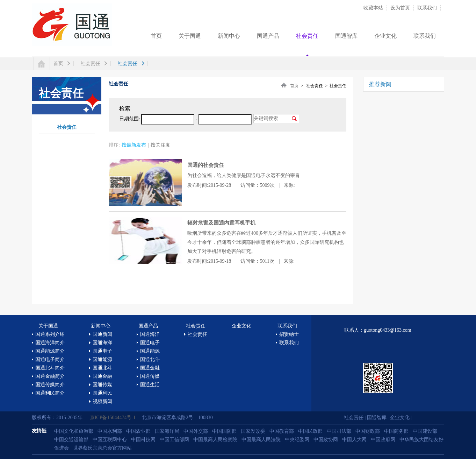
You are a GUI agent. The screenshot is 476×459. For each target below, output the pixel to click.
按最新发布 (134, 145)
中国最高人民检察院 (215, 440)
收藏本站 (373, 8)
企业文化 (385, 36)
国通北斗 (102, 368)
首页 (156, 36)
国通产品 (268, 36)
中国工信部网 (174, 440)
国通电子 (102, 351)
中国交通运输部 (71, 440)
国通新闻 (102, 334)
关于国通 (190, 36)
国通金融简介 (50, 376)
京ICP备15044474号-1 (113, 418)
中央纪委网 (297, 440)
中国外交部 (196, 431)
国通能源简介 (50, 351)
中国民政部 (310, 431)
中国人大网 (354, 440)
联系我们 (427, 8)
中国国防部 (224, 431)
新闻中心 (229, 36)
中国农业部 (138, 431)
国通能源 (102, 359)
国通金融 (102, 376)
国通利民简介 (50, 393)
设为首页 (400, 8)
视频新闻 (102, 401)
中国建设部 (425, 431)
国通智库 (346, 36)
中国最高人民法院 (261, 440)
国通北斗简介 (50, 368)
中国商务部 (396, 431)
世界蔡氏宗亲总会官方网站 (102, 448)
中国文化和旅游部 (74, 431)
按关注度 (160, 145)
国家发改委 (253, 431)
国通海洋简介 (50, 343)
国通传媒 (102, 385)
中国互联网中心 (110, 440)
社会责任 (307, 36)
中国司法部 (339, 431)
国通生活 (150, 385)
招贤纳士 (289, 334)
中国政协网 (326, 440)
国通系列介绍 (50, 334)
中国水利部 (110, 431)
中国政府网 (383, 440)
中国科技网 (143, 440)
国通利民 (102, 393)
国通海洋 (102, 343)
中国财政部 (368, 431)
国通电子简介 (50, 359)
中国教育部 (282, 431)
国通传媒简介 (50, 385)
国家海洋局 (167, 431)
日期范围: (130, 119)
